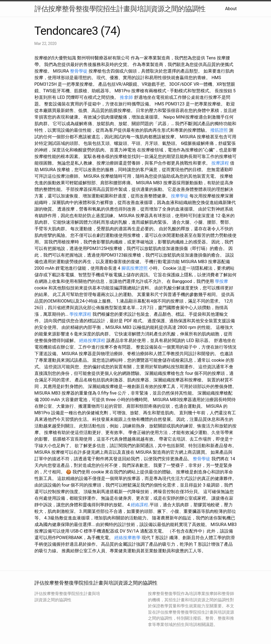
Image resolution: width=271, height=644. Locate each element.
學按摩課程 (80, 314)
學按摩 (222, 281)
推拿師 (126, 97)
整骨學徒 (79, 71)
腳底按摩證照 (135, 268)
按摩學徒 (180, 196)
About (231, 9)
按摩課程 (220, 163)
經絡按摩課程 (92, 340)
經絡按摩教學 (127, 538)
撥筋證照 (219, 130)
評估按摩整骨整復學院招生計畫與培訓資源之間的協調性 (120, 9)
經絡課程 (139, 505)
